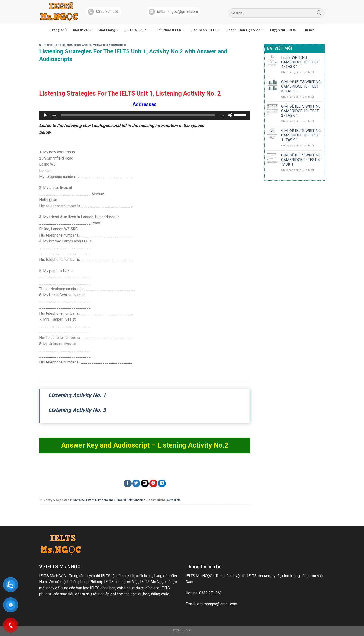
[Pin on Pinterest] (153, 483)
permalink (173, 500)
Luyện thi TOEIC (283, 30)
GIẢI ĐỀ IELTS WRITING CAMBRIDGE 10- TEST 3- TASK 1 (301, 86)
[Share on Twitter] (136, 483)
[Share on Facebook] (128, 483)
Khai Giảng (108, 30)
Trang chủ (58, 30)
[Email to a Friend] (145, 483)
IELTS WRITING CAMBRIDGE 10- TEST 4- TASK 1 (300, 62)
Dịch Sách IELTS (205, 30)
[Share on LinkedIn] (162, 483)
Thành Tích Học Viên (245, 30)
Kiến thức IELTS (170, 30)
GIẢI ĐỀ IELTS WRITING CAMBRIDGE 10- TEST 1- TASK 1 (301, 135)
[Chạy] (45, 115)
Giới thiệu (82, 30)
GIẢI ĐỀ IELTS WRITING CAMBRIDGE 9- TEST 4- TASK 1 (301, 160)
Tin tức (308, 30)
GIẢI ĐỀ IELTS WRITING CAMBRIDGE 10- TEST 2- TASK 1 (301, 111)
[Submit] (319, 13)
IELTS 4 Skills (137, 30)
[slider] (138, 115)
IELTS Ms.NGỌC (182, 630)
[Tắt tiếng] (230, 115)
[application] (145, 115)
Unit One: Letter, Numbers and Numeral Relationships (83, 45)
